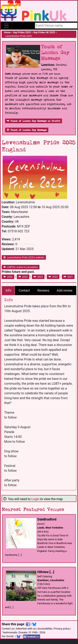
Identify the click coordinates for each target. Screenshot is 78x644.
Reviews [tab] (43, 290)
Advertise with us (26, 629)
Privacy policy (62, 629)
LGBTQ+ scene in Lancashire (21, 267)
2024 (23, 277)
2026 (8, 277)
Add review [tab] (64, 290)
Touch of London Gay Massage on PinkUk (34, 121)
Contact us (8, 629)
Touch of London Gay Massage (27, 130)
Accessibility (45, 629)
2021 (68, 277)
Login (35, 499)
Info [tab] (8, 290)
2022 (53, 277)
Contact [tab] (24, 290)
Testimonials (10, 632)
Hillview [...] (46, 572)
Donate (23, 632)
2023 (38, 277)
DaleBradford (47, 519)
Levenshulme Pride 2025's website (24, 258)
